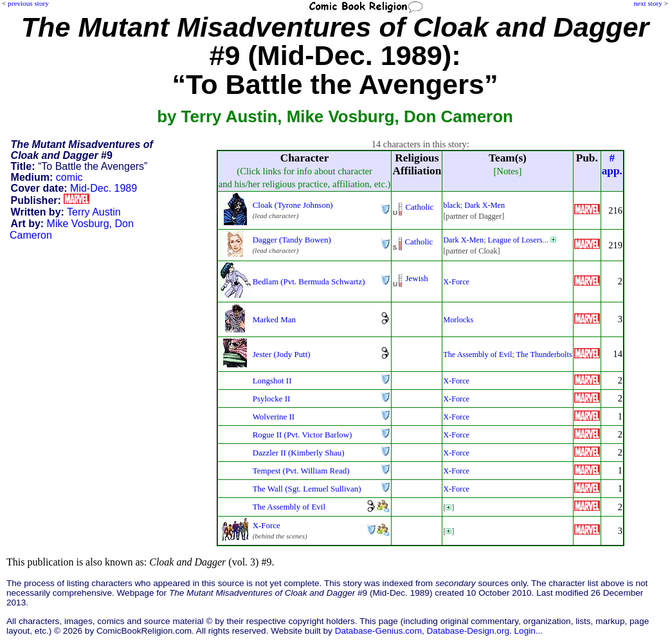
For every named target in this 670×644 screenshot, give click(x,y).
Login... (529, 631)
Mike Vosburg (78, 224)
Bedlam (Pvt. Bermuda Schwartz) (309, 281)
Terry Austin (94, 212)
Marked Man (274, 319)
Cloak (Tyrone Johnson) (293, 205)
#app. (612, 164)
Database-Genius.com (378, 631)
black (452, 205)
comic (69, 177)
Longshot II (272, 381)
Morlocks (458, 320)
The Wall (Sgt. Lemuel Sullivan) (307, 489)
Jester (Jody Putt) (282, 354)
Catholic (419, 207)
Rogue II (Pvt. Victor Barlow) (303, 435)
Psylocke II (272, 399)
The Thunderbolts (544, 354)
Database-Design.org (468, 631)
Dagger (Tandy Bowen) (292, 240)
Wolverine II (274, 417)
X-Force (456, 282)
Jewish (416, 278)
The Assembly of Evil (477, 354)
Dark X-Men (484, 205)
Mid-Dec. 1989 (104, 188)
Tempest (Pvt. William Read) (301, 471)
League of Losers (515, 240)
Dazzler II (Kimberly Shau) (299, 453)
